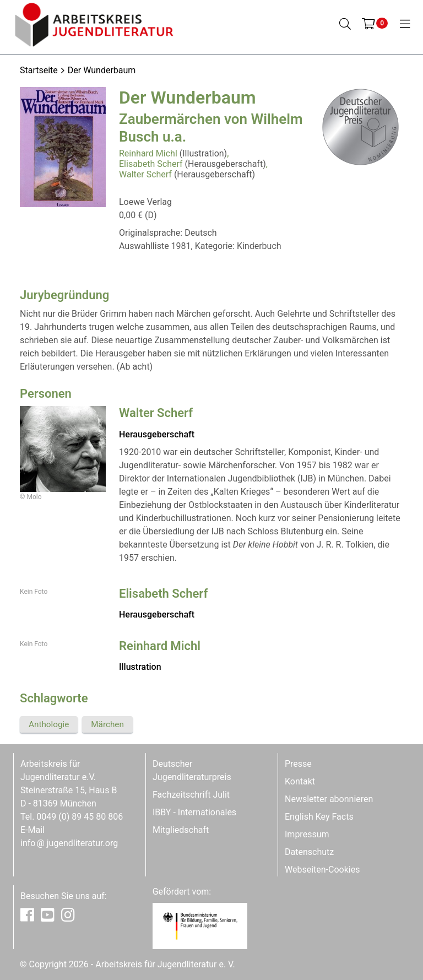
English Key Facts (319, 817)
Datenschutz (309, 852)
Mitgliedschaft (181, 830)
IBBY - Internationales (194, 812)
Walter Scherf (145, 174)
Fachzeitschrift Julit (191, 795)
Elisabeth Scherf (151, 164)
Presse (298, 764)
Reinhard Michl (148, 153)
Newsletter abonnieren (329, 799)
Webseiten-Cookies (322, 870)
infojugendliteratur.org (69, 843)
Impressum (307, 834)
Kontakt (300, 781)
